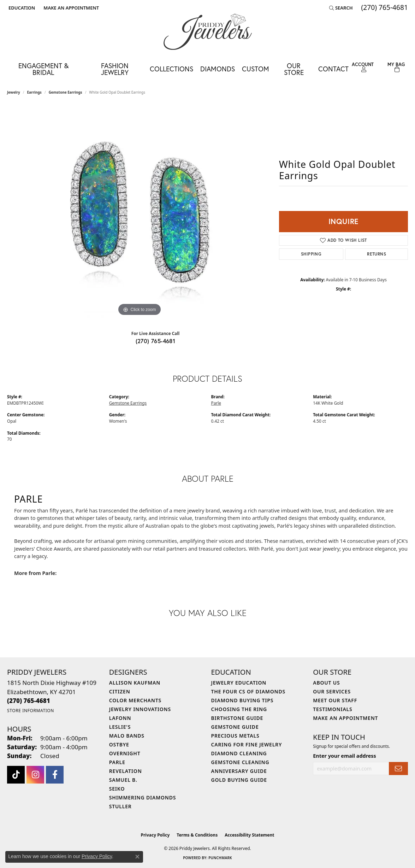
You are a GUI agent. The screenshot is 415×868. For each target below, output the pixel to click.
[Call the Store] (29, 701)
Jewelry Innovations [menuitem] (140, 709)
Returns (377, 254)
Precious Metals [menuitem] (235, 736)
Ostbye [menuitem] (119, 744)
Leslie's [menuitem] (120, 727)
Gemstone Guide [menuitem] (235, 727)
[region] (140, 212)
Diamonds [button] (218, 69)
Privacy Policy (155, 835)
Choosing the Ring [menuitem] (239, 709)
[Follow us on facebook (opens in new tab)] (55, 775)
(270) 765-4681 (156, 341)
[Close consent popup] (137, 857)
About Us (326, 683)
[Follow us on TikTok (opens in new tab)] (16, 775)
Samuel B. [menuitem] (123, 780)
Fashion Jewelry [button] (115, 69)
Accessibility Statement (249, 835)
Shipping (311, 254)
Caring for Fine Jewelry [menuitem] (247, 744)
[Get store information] (31, 711)
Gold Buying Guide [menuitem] (239, 780)
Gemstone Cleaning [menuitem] (240, 762)
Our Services (332, 691)
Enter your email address (345, 756)
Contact (333, 69)
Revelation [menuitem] (126, 771)
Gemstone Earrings (66, 92)
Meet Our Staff (335, 700)
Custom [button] (256, 69)
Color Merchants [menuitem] (135, 700)
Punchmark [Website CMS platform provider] (220, 858)
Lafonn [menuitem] (120, 718)
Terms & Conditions (197, 835)
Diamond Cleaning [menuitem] (239, 753)
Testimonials (333, 709)
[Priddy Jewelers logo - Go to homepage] (208, 32)
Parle (216, 403)
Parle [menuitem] (117, 762)
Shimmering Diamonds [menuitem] (143, 797)
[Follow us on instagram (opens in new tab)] (35, 775)
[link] (70, 8)
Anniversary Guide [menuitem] (239, 771)
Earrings (34, 92)
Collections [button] (171, 69)
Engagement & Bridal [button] (43, 69)
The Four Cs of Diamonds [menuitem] (248, 691)
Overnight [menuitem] (125, 753)
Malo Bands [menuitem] (127, 736)
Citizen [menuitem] (120, 691)
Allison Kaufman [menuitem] (135, 683)
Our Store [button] (294, 69)
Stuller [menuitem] (120, 806)
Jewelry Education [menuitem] (239, 683)
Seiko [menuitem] (117, 789)
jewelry (14, 92)
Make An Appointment (345, 718)
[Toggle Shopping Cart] (396, 67)
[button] (21, 8)
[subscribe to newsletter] (398, 769)
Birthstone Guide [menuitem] (237, 718)
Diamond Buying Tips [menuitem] (242, 700)
